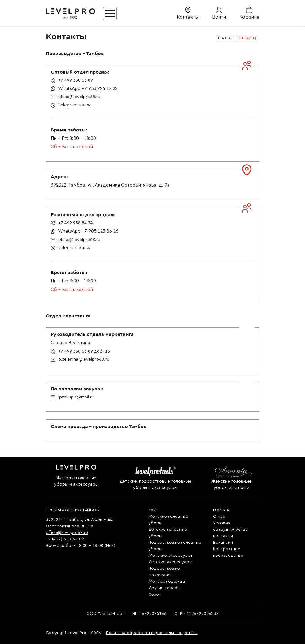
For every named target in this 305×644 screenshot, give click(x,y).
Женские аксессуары (171, 556)
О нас (219, 517)
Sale (152, 510)
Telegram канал (71, 105)
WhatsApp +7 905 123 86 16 (85, 231)
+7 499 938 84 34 (72, 223)
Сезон (155, 595)
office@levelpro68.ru (76, 97)
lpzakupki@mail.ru (72, 397)
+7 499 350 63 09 (72, 80)
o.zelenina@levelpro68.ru (80, 359)
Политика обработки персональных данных (152, 633)
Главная (221, 510)
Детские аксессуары (170, 562)
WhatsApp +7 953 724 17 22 (84, 89)
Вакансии (223, 543)
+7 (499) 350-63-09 (65, 539)
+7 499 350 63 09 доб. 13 (80, 351)
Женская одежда (167, 582)
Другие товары (164, 588)
